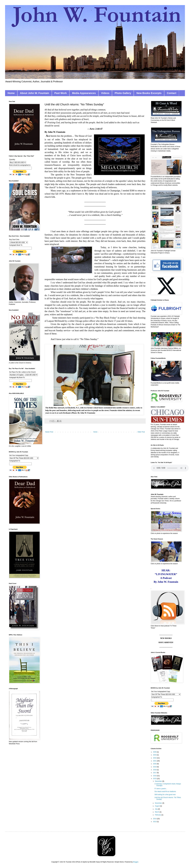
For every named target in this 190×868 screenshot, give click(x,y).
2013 (155, 822)
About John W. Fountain (35, 93)
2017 (155, 773)
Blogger (136, 862)
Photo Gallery (123, 93)
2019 (155, 767)
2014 (155, 819)
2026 (155, 752)
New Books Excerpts (149, 93)
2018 (155, 770)
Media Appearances (84, 93)
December (159, 781)
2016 (155, 776)
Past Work (61, 93)
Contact (172, 93)
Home (11, 93)
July (156, 809)
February (158, 815)
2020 (155, 764)
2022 (155, 758)
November (159, 803)
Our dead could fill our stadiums (165, 792)
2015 (155, 779)
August (158, 806)
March (157, 812)
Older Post (141, 432)
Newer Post (49, 432)
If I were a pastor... (161, 789)
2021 (155, 761)
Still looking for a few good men (165, 795)
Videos (105, 93)
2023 (155, 755)
